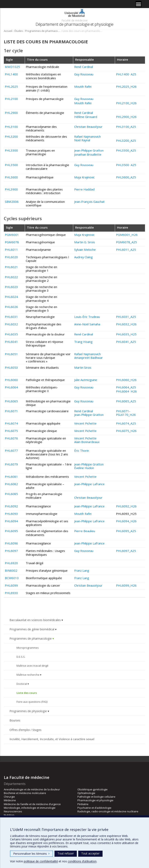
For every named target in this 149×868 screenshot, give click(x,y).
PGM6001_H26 (127, 235)
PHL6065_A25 (126, 401)
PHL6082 (11, 484)
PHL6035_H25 (126, 334)
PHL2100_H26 (126, 103)
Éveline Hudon (84, 468)
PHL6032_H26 (126, 324)
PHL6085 (11, 494)
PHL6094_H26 (126, 521)
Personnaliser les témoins (31, 854)
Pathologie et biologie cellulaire (96, 797)
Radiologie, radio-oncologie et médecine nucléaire (108, 811)
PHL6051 (11, 354)
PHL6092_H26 (126, 506)
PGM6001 (12, 235)
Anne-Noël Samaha (87, 324)
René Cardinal (84, 67)
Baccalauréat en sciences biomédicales (35, 620)
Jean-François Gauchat (89, 202)
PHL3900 (11, 189)
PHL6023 (11, 287)
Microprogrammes (28, 648)
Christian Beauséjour (88, 127)
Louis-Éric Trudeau (87, 317)
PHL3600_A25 (126, 177)
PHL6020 (11, 257)
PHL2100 (11, 99)
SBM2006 (12, 202)
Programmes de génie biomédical (32, 629)
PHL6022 (11, 277)
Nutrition (9, 815)
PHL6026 (11, 307)
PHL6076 (11, 438)
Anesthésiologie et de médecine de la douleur (32, 789)
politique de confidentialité (41, 861)
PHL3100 (11, 127)
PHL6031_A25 (126, 317)
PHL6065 (11, 401)
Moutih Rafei (83, 86)
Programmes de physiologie (28, 711)
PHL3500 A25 (126, 165)
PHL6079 (11, 464)
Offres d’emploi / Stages (25, 730)
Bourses (15, 720)
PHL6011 (11, 250)
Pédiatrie (83, 804)
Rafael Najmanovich (87, 136)
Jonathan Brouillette (88, 154)
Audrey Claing (83, 257)
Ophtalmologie (86, 793)
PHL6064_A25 (126, 387)
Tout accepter (90, 853)
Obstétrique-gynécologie (92, 789)
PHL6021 (11, 267)
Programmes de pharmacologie (43, 31)
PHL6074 (11, 423)
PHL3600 (11, 177)
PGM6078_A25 (126, 242)
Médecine (10, 800)
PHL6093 (11, 514)
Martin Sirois (83, 367)
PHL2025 (11, 86)
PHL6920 (11, 563)
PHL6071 (11, 411)
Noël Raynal (82, 140)
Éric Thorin (82, 451)
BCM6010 (12, 578)
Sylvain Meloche (85, 250)
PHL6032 (11, 324)
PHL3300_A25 (126, 150)
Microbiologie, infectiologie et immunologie (30, 808)
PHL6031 (11, 317)
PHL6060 (11, 380)
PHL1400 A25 (126, 74)
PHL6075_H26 (126, 431)
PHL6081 (11, 477)
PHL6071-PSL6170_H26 (126, 413)
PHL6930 (11, 593)
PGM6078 (12, 242)
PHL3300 (11, 150)
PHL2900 (11, 113)
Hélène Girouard (86, 117)
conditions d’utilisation (82, 861)
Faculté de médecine (75, 20)
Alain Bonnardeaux (87, 442)
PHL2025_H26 (126, 86)
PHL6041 (11, 342)
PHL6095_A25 (126, 531)
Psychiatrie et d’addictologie (94, 808)
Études (19, 31)
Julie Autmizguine (86, 380)
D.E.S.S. (21, 657)
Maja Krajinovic (84, 177)
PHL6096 (11, 543)
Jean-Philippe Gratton (89, 150)
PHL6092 (11, 506)
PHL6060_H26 (126, 380)
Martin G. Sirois (85, 242)
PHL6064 (11, 387)
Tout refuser (66, 853)
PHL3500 (11, 165)
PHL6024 (11, 297)
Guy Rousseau (84, 74)
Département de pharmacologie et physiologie (74, 24)
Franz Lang (82, 570)
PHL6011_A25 (126, 250)
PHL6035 (11, 334)
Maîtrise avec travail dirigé (32, 666)
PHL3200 (11, 136)
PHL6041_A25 (126, 342)
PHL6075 (11, 431)
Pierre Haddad (84, 189)
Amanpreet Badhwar (88, 358)
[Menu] (139, 4)
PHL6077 (11, 451)
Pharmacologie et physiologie (95, 800)
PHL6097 (11, 551)
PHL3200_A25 (126, 141)
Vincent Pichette (85, 423)
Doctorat (22, 684)
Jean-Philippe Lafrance (89, 484)
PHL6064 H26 (126, 391)
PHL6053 (11, 367)
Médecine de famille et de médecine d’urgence (32, 804)
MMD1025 (12, 67)
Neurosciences (13, 811)
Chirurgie (9, 797)
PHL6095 (11, 531)
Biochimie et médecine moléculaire (25, 793)
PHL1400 (11, 74)
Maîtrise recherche (28, 675)
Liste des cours (27, 693)
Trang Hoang (83, 342)
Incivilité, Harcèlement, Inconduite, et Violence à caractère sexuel (52, 739)
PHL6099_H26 (126, 585)
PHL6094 (11, 521)
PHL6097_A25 (126, 551)
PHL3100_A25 (126, 127)
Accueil (8, 31)
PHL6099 (11, 585)
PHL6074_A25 (126, 423)
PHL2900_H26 (126, 117)
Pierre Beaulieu (85, 531)
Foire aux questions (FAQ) (32, 702)
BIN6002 (11, 570)
